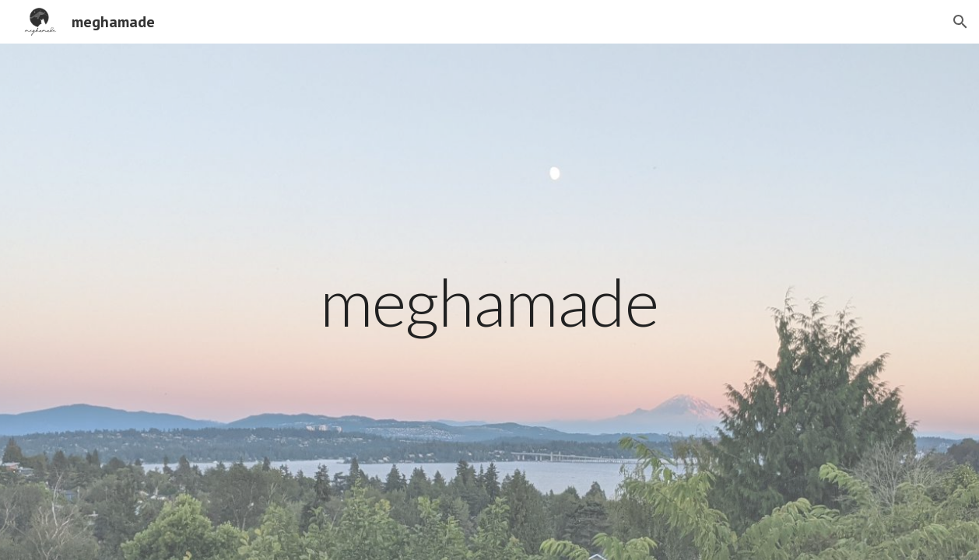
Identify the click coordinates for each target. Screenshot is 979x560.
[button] (960, 22)
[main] (489, 302)
